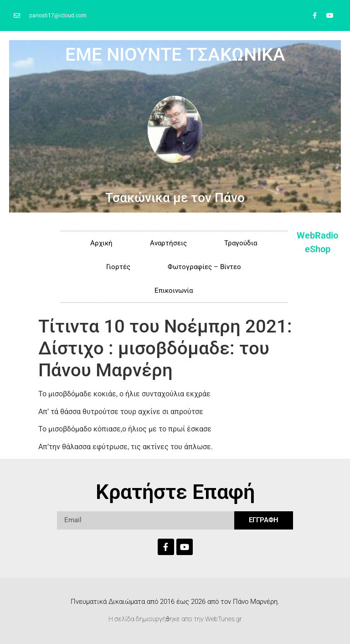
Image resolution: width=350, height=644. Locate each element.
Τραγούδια (241, 243)
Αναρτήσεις (168, 243)
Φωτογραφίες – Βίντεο (204, 267)
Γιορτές (118, 267)
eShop (318, 249)
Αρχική (101, 243)
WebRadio (317, 235)
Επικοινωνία (174, 291)
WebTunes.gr (224, 619)
